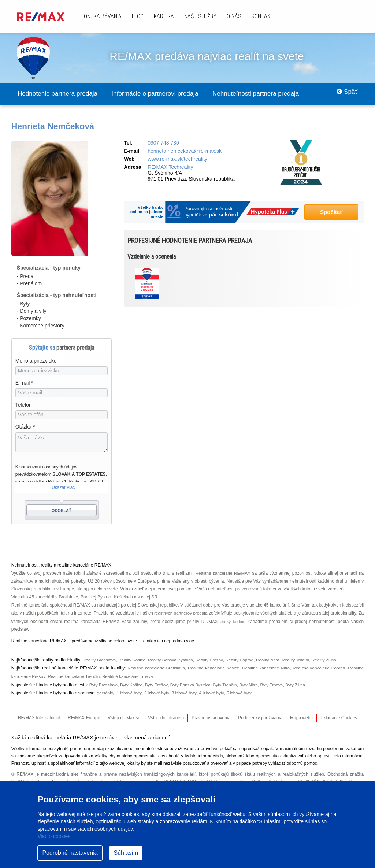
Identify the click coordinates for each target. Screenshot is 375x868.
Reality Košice (133, 659)
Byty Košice (132, 683)
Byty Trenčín (228, 683)
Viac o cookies (54, 836)
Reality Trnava (300, 659)
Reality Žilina (329, 659)
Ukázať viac (63, 488)
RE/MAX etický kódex (226, 621)
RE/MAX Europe (84, 715)
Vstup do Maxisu (124, 715)
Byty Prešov (158, 683)
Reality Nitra (272, 659)
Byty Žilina (300, 683)
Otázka (25, 427)
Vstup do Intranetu (166, 715)
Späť (346, 94)
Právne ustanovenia (211, 715)
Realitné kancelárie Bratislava (155, 667)
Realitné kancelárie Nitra (266, 667)
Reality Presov (212, 659)
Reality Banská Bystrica (172, 659)
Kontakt (263, 16)
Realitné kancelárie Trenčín (75, 675)
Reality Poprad (243, 659)
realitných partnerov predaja (184, 613)
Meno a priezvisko (36, 361)
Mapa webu (301, 715)
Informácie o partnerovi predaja (164, 94)
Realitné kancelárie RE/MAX (223, 573)
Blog (138, 16)
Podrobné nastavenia (70, 853)
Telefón (24, 405)
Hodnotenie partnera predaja (61, 94)
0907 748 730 (163, 143)
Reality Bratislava (100, 659)
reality (101, 640)
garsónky (106, 690)
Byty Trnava (276, 683)
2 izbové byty (157, 690)
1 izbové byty (129, 690)
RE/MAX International (39, 715)
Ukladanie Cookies (339, 715)
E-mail (24, 383)
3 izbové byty (185, 690)
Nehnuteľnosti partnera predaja (271, 94)
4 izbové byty (213, 690)
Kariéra (164, 16)
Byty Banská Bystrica (192, 683)
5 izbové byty (240, 690)
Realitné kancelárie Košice (212, 667)
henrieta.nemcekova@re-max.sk (185, 151)
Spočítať (331, 212)
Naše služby (200, 16)
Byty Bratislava (104, 683)
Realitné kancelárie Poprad (318, 667)
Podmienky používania (260, 715)
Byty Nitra (252, 683)
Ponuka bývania (101, 16)
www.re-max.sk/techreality (177, 159)
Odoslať (62, 511)
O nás (234, 16)
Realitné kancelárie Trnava (130, 675)
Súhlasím (126, 853)
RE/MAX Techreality (170, 167)
